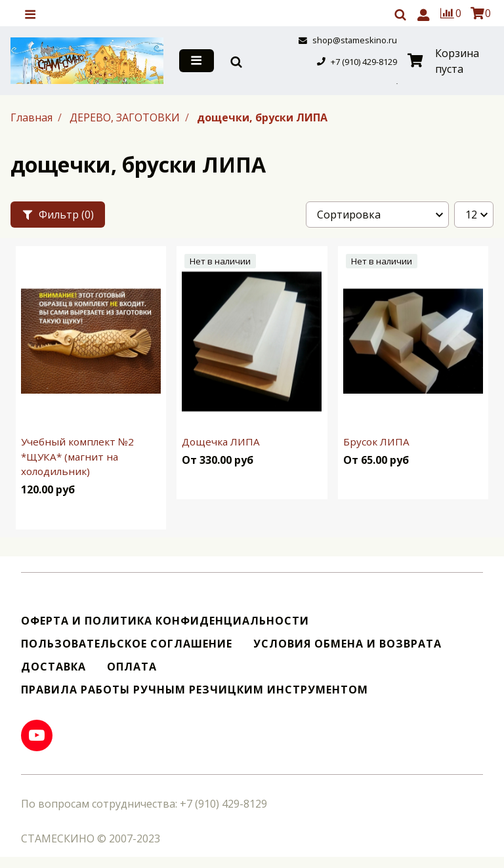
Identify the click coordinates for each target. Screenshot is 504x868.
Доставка (53, 667)
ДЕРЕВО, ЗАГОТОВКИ (126, 117)
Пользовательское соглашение (127, 644)
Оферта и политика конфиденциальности (165, 621)
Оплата (132, 667)
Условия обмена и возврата (347, 644)
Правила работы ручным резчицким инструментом (195, 690)
